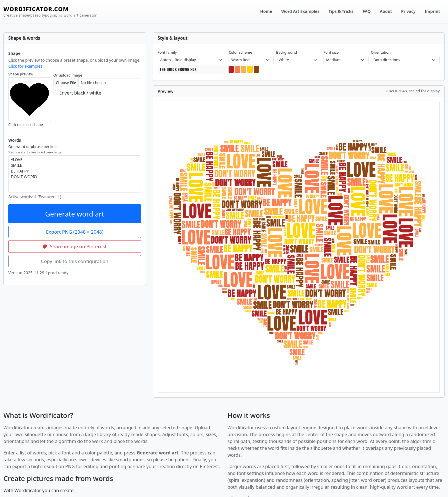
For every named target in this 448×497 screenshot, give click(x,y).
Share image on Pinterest (75, 246)
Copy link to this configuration (75, 261)
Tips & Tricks (341, 11)
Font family (167, 52)
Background (286, 52)
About (386, 11)
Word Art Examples (300, 11)
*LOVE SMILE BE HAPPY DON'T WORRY (75, 174)
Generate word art (75, 214)
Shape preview (21, 74)
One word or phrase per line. (35, 149)
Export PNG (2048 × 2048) (75, 232)
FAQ (367, 11)
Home (266, 11)
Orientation (381, 52)
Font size (331, 52)
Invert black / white (81, 93)
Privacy (408, 11)
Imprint (433, 11)
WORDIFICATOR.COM (50, 12)
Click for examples (25, 66)
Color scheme (240, 52)
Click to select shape (26, 125)
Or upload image (68, 75)
